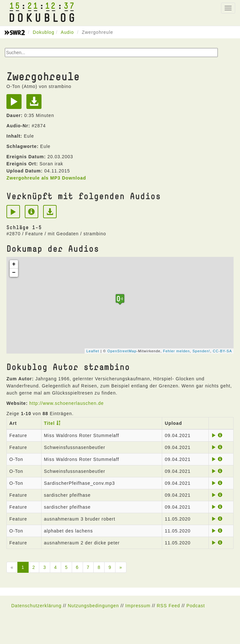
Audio (67, 32)
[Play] (16, 104)
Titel (50, 423)
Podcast (196, 606)
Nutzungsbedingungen (93, 606)
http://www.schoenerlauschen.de (67, 403)
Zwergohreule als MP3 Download (46, 178)
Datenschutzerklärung (36, 606)
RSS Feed (168, 606)
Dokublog (44, 32)
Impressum (138, 606)
